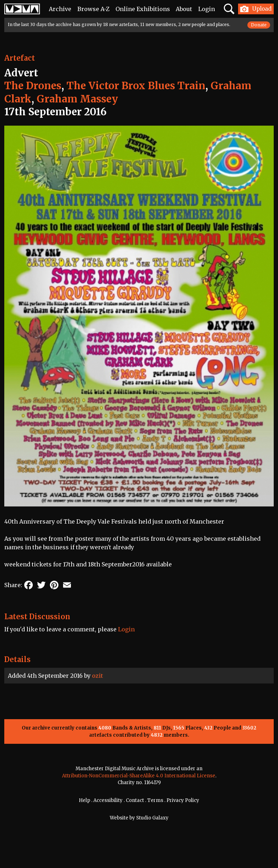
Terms (155, 800)
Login (207, 9)
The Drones (33, 86)
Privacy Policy (183, 800)
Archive (60, 9)
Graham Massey (77, 99)
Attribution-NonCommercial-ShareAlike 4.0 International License (139, 776)
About (184, 9)
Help (84, 800)
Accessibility (108, 800)
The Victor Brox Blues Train (136, 86)
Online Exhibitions (143, 9)
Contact (135, 800)
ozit (97, 676)
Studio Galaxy (152, 818)
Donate (259, 25)
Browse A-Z (93, 9)
